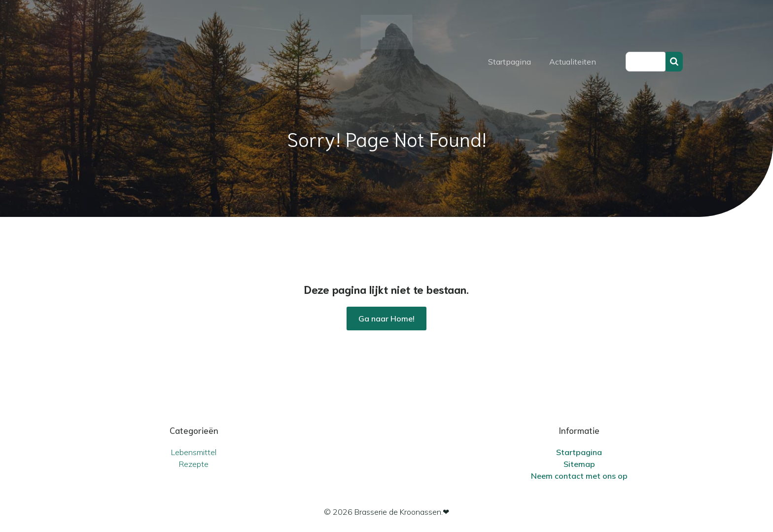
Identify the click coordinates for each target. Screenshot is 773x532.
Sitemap (579, 464)
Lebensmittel (194, 452)
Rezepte (194, 464)
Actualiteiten (573, 62)
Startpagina (509, 62)
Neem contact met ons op (579, 476)
